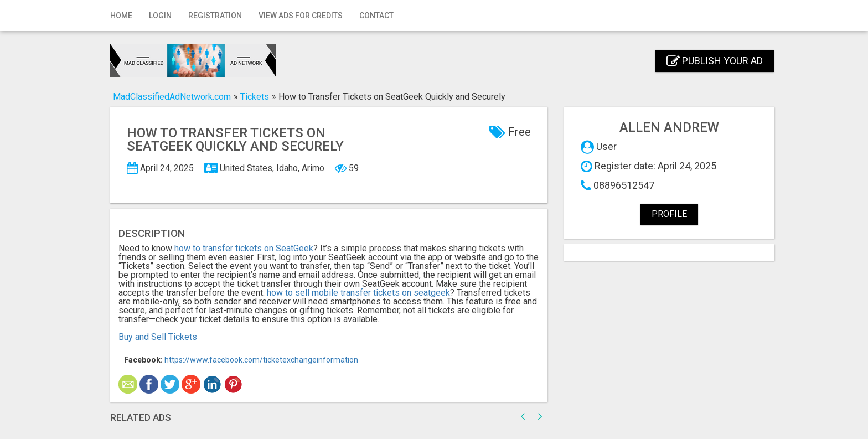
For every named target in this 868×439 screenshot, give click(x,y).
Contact (376, 16)
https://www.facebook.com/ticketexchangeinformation (261, 360)
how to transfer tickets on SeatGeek (244, 248)
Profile (669, 214)
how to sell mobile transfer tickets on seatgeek (358, 293)
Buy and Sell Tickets (158, 337)
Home (121, 16)
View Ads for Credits (301, 16)
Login (160, 16)
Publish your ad (715, 61)
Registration (215, 16)
